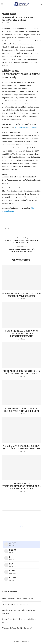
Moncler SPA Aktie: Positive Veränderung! (17, 599)
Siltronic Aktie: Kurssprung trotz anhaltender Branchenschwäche (22, 333)
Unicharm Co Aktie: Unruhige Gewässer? (17, 628)
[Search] (41, 4)
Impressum (25, 641)
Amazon (7, 229)
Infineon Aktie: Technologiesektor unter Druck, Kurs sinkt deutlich (22, 486)
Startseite (16, 641)
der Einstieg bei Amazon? (26, 127)
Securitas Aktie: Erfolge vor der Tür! (15, 604)
